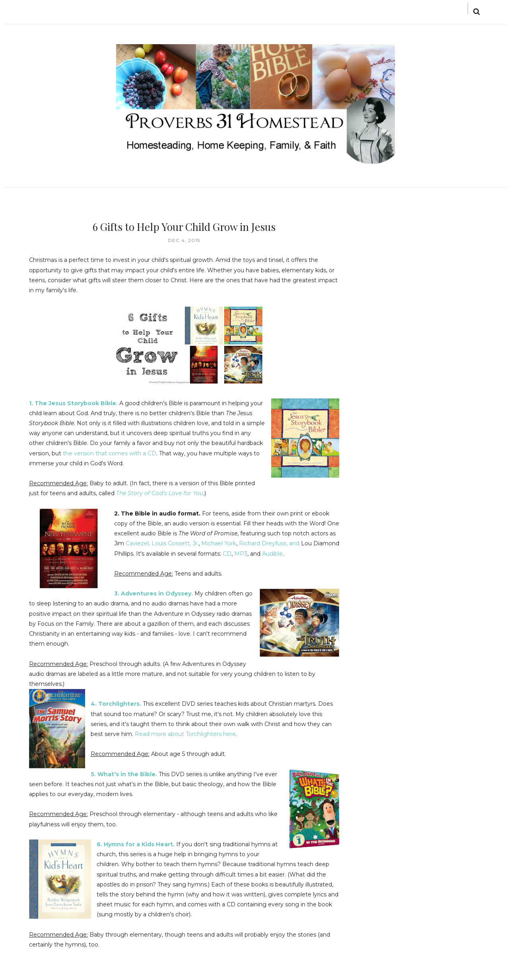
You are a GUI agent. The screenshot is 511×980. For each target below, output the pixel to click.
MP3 (241, 554)
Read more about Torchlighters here (185, 734)
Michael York (218, 543)
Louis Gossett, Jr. (175, 543)
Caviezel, (139, 543)
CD (227, 554)
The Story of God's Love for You (160, 493)
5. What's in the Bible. (124, 774)
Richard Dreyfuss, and (270, 543)
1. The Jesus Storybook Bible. (73, 403)
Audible (272, 554)
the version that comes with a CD (110, 453)
